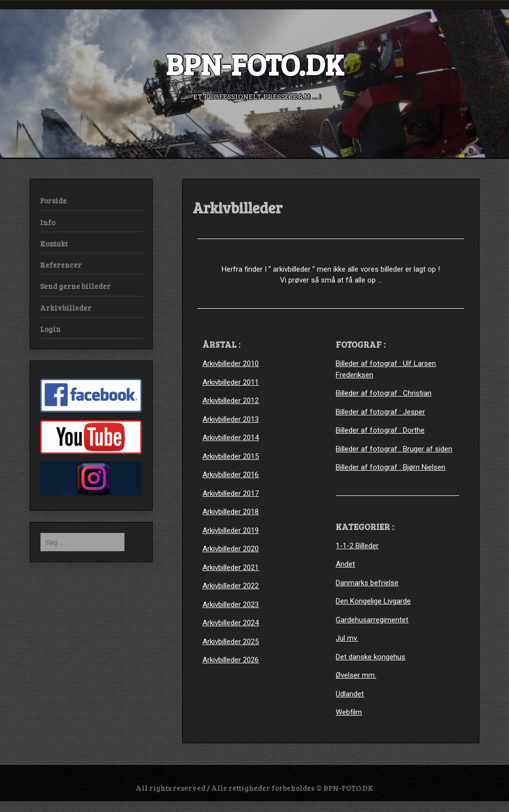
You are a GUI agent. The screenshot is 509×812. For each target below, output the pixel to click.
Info (48, 222)
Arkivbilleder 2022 (231, 586)
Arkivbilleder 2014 (231, 438)
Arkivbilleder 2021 (231, 568)
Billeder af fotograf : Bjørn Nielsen (391, 467)
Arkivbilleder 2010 (231, 364)
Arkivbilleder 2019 (231, 530)
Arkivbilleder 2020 (231, 549)
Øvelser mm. (356, 675)
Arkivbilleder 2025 (231, 642)
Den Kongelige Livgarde (373, 601)
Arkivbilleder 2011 (231, 382)
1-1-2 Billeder (357, 546)
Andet (345, 564)
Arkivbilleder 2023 (231, 605)
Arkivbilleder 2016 (231, 475)
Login (50, 329)
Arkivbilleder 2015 (231, 456)
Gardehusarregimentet (372, 620)
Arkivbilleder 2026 (231, 660)
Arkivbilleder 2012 (231, 401)
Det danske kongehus (371, 657)
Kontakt (54, 244)
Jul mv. (347, 638)
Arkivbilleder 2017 (231, 493)
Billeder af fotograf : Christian (384, 393)
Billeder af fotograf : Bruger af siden (394, 449)
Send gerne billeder (75, 286)
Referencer (61, 265)
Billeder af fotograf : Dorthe (380, 430)
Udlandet (350, 694)
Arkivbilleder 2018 (231, 512)
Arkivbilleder (66, 308)
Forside (53, 201)
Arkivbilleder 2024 (231, 623)
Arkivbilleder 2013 (231, 419)
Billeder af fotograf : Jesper (380, 412)
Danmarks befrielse (367, 583)
